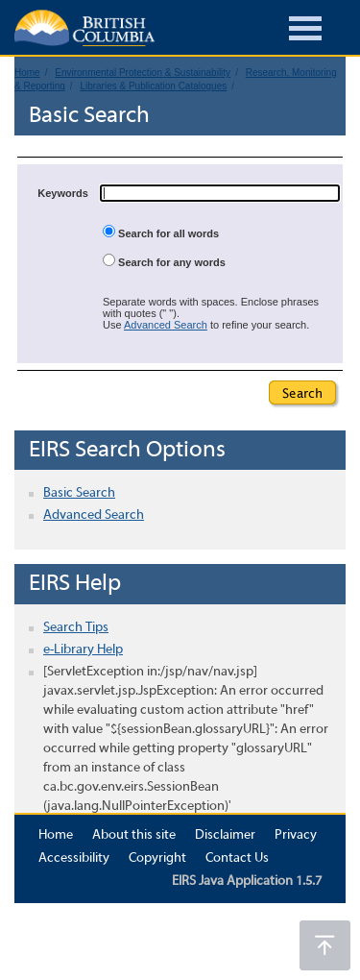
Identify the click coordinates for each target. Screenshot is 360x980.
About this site (134, 835)
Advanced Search (166, 325)
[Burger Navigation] (305, 31)
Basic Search (79, 493)
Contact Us (237, 858)
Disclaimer (225, 835)
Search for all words (161, 232)
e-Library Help (83, 650)
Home (56, 835)
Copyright (157, 858)
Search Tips (76, 628)
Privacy (296, 835)
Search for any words (164, 261)
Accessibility (74, 858)
